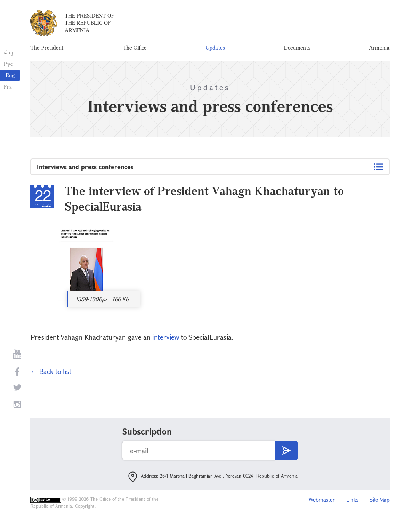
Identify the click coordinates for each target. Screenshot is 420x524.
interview (166, 337)
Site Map (380, 499)
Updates (215, 47)
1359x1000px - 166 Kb (102, 299)
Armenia (379, 47)
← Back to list (51, 371)
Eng (10, 75)
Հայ (9, 52)
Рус (8, 64)
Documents (297, 47)
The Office (135, 47)
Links (352, 499)
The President (47, 47)
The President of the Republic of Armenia (89, 23)
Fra (8, 87)
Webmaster (322, 499)
